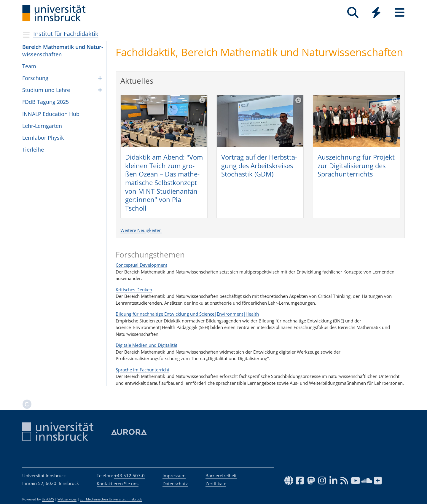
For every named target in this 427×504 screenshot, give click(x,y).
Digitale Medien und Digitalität (146, 345)
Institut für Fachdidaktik (66, 34)
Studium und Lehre (46, 90)
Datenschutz (175, 484)
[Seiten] (400, 13)
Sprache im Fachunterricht (142, 370)
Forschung (35, 78)
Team (29, 66)
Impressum (174, 476)
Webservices (67, 499)
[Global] (376, 13)
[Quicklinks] (376, 13)
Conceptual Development (141, 265)
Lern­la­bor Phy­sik (43, 138)
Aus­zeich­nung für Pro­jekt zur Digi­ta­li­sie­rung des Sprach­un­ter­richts (356, 165)
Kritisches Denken (134, 290)
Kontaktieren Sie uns (118, 484)
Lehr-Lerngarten (42, 126)
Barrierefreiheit (221, 476)
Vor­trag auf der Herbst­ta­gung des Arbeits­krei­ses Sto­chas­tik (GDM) (259, 165)
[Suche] (353, 13)
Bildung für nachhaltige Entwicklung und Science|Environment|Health (187, 314)
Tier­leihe (33, 150)
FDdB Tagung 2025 (46, 102)
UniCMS (48, 499)
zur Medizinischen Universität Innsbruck (111, 499)
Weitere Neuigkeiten (141, 230)
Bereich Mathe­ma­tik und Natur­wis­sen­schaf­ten (63, 51)
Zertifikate (216, 484)
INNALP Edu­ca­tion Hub (51, 114)
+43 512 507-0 (129, 476)
